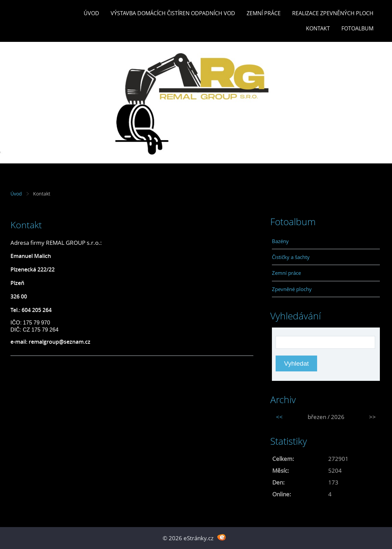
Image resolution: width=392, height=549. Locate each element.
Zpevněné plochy (292, 289)
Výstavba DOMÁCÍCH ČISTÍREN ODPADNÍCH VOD (173, 13)
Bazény (280, 241)
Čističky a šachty (291, 257)
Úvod (91, 13)
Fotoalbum (357, 28)
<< (279, 417)
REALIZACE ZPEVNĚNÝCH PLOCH (333, 13)
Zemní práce (264, 13)
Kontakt (318, 28)
